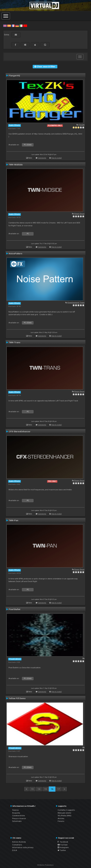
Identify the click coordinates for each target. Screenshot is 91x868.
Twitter (62, 850)
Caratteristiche (19, 816)
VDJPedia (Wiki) (64, 816)
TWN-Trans (14, 342)
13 (32, 789)
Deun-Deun (79, 214)
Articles (61, 818)
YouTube (63, 845)
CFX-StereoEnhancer (20, 431)
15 (45, 789)
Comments (42, 158)
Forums (61, 821)
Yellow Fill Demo (17, 698)
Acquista (16, 813)
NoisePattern (15, 253)
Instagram (63, 847)
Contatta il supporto (66, 810)
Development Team (76, 303)
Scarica (15, 810)
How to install (56, 158)
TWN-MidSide (16, 165)
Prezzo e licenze (19, 818)
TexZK (82, 125)
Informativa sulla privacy (23, 847)
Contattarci (17, 845)
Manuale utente (64, 813)
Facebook (63, 842)
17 (59, 789)
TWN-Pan (13, 520)
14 (39, 789)
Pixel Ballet (14, 609)
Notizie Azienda (19, 842)
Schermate (17, 821)
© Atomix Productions (46, 865)
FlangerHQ (14, 76)
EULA (15, 850)
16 (52, 789)
